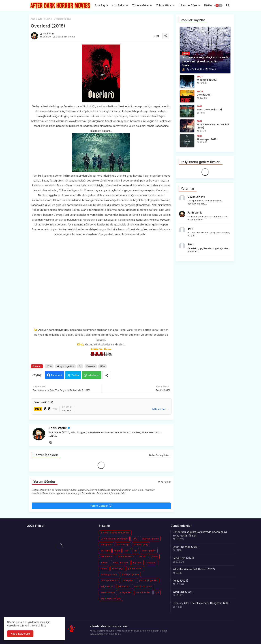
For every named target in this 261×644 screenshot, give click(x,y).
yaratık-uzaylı (108, 592)
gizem (154, 557)
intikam (104, 562)
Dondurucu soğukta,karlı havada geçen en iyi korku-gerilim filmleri (200, 534)
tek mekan (124, 586)
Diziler (208, 5)
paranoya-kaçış (109, 574)
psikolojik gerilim (148, 580)
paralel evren (135, 568)
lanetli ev (151, 562)
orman (104, 568)
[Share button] (107, 375)
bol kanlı (105, 551)
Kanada (91, 366)
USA (48, 19)
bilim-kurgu (123, 545)
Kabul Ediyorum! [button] (20, 634)
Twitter (75, 375)
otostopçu (118, 568)
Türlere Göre (140, 5)
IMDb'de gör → (160, 409)
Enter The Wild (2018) (186, 547)
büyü (117, 551)
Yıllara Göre (164, 5)
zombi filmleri (143, 592)
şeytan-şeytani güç (111, 598)
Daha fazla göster (159, 455)
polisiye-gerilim (130, 574)
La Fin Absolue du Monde (114, 539)
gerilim (142, 557)
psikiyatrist (129, 580)
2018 (49, 366)
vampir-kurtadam (143, 586)
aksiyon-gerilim (65, 366)
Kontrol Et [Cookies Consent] (37, 625)
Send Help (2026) (183, 558)
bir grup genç (141, 545)
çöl (157, 592)
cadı (127, 551)
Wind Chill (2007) (183, 592)
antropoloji (106, 545)
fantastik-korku (126, 557)
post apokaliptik (109, 580)
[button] (219, 5)
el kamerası (107, 557)
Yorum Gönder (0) (101, 506)
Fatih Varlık (58, 428)
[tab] (101, 6)
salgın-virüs (107, 586)
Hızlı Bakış (118, 5)
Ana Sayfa (101, 5)
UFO (135, 539)
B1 (80, 366)
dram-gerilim (149, 551)
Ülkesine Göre (188, 5)
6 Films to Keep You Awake (115, 533)
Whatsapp (94, 375)
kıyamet (137, 562)
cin (135, 551)
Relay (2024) (180, 581)
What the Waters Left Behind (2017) (194, 569)
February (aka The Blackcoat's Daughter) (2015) (202, 603)
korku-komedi (121, 562)
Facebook (57, 375)
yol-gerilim (125, 592)
